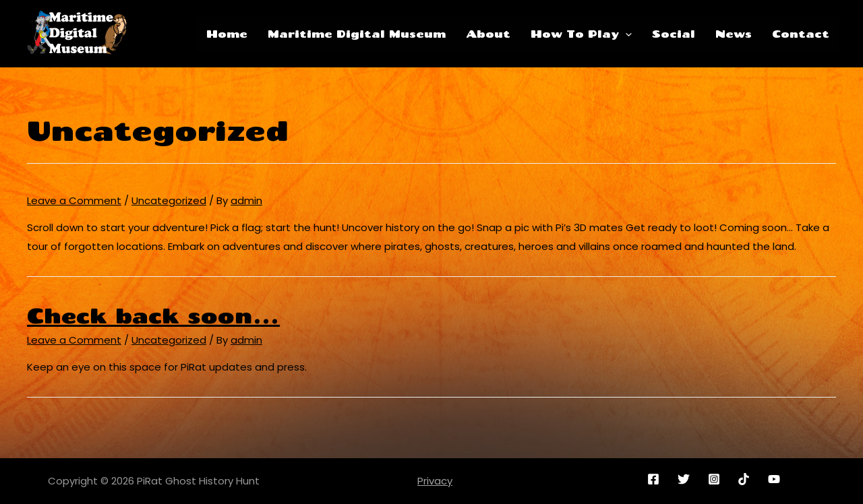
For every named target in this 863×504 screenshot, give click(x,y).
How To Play (581, 34)
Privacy (435, 481)
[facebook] (656, 479)
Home (227, 34)
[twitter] (685, 479)
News (734, 34)
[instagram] (716, 479)
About (488, 34)
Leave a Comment (74, 200)
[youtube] (776, 479)
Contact (801, 34)
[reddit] (746, 479)
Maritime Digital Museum (357, 34)
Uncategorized (169, 200)
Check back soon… (153, 315)
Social (674, 34)
